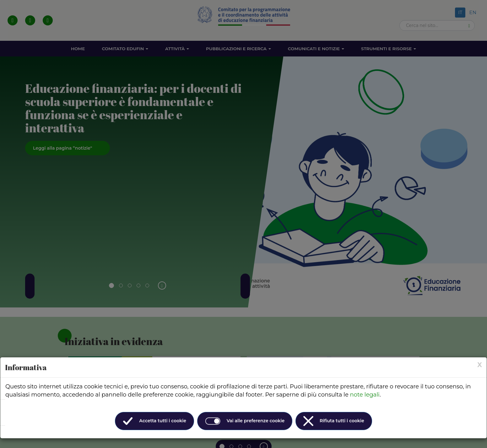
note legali (365, 395)
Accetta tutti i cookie (154, 421)
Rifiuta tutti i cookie (334, 421)
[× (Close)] (480, 365)
